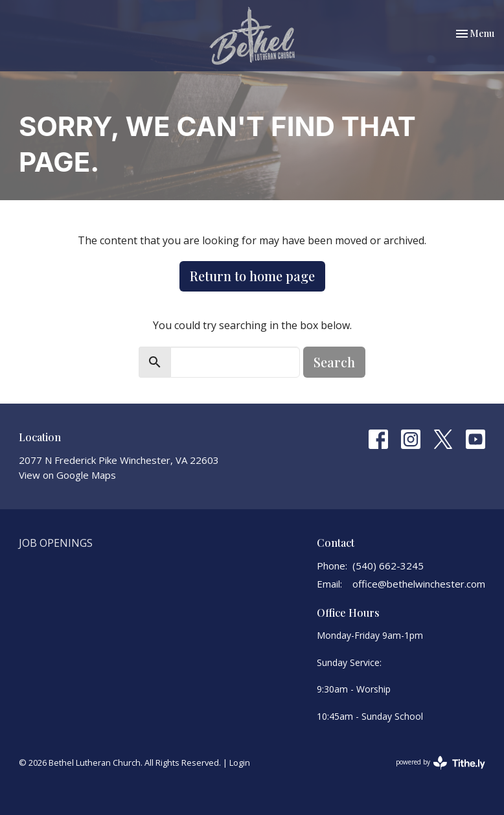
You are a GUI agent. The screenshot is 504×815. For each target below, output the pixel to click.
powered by (441, 763)
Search (334, 362)
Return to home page (252, 276)
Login (240, 763)
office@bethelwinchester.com (419, 584)
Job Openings (56, 543)
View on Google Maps (67, 475)
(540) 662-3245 (388, 566)
